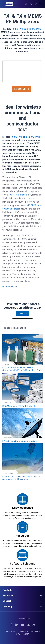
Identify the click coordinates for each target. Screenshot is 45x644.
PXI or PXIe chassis (18, 195)
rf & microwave (10, 287)
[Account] (31, 4)
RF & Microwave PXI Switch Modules (20, 406)
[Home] (9, 4)
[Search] (26, 4)
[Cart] (36, 4)
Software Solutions (23, 564)
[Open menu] (40, 4)
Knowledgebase (22, 508)
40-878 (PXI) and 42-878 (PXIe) (26, 29)
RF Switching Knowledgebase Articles (20, 441)
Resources (22, 536)
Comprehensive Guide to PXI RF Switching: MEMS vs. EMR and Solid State (22, 369)
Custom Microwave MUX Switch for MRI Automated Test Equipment (21, 478)
